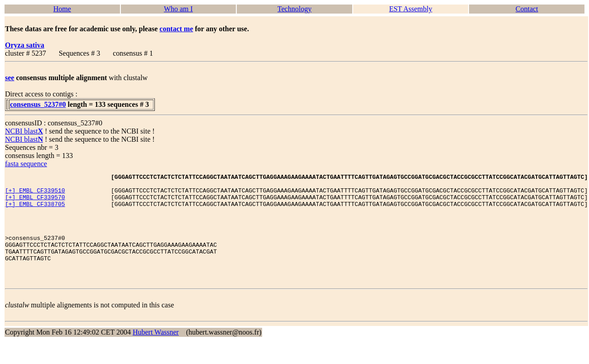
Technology (294, 9)
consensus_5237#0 (38, 104)
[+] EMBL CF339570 (35, 202)
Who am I (178, 9)
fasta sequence (26, 164)
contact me (176, 29)
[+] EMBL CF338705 (35, 211)
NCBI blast (24, 131)
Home (62, 9)
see (10, 78)
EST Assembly (410, 9)
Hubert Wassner (156, 354)
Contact (527, 9)
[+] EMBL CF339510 (35, 194)
